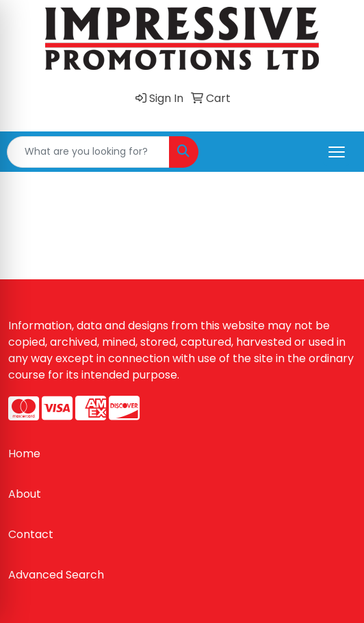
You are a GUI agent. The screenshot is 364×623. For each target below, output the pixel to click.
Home (24, 454)
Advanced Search (56, 575)
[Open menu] (337, 152)
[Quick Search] (88, 152)
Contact (31, 534)
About (25, 494)
